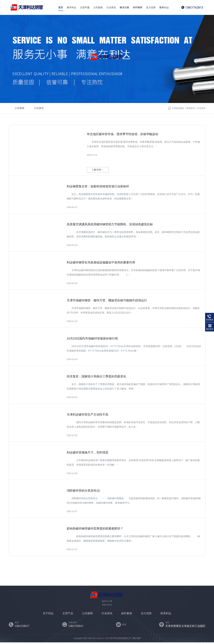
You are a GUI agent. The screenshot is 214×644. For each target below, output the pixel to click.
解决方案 (124, 7)
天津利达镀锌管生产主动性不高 (88, 416)
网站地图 (137, 640)
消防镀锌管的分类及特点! (84, 492)
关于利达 (71, 7)
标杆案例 (138, 7)
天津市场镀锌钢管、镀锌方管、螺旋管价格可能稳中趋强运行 (107, 302)
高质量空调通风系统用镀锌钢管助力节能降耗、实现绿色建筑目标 (110, 226)
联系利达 (164, 7)
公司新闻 (98, 7)
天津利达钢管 (178, 108)
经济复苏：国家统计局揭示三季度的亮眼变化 (96, 378)
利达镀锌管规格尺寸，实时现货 (88, 454)
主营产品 (85, 7)
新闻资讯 (191, 108)
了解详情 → (98, 171)
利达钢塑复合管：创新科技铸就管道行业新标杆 (98, 188)
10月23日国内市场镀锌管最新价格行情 (92, 340)
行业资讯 (111, 7)
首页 (61, 7)
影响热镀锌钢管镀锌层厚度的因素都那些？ (95, 530)
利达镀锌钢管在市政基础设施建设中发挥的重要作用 (101, 264)
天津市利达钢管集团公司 (120, 640)
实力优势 (151, 7)
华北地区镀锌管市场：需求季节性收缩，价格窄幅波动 (122, 134)
